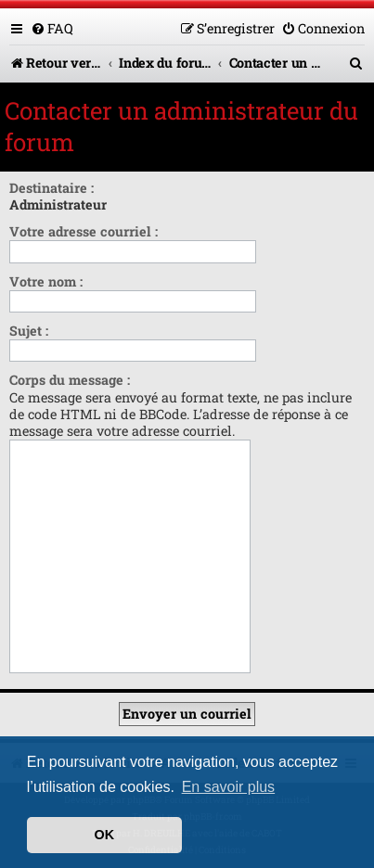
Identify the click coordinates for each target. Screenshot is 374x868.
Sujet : (29, 331)
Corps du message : (70, 380)
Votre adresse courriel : (84, 231)
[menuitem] (52, 28)
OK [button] (105, 835)
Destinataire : (52, 188)
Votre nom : (46, 281)
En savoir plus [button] (229, 787)
